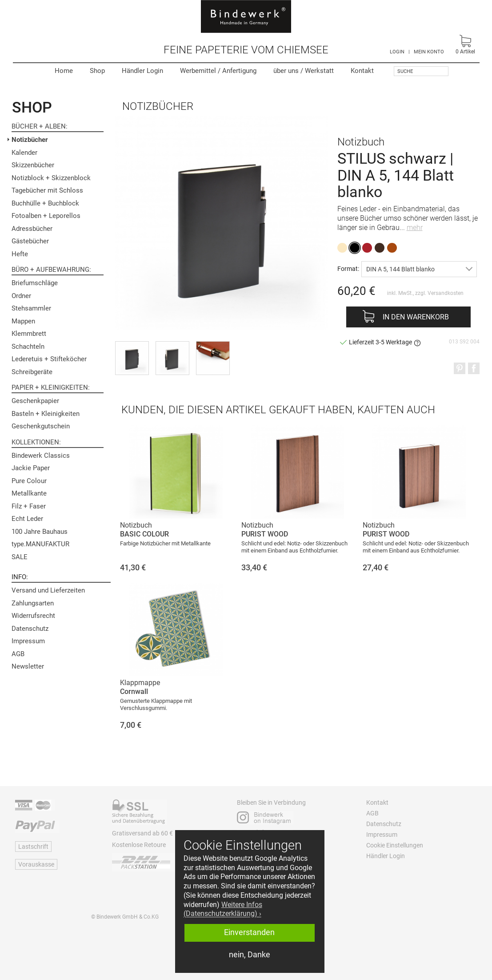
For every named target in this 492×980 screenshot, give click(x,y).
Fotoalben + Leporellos (46, 216)
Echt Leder (27, 519)
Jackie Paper (31, 468)
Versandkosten (446, 293)
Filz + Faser (29, 506)
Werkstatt (304, 71)
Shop (97, 71)
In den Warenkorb (416, 317)
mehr (415, 228)
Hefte (20, 254)
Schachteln (28, 347)
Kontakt (362, 71)
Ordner (21, 296)
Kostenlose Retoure (139, 845)
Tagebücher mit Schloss (47, 190)
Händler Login (142, 71)
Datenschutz (30, 629)
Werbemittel (218, 71)
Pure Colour (29, 481)
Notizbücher (30, 140)
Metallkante (29, 493)
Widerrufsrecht (33, 616)
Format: (348, 268)
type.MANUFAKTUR (40, 544)
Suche (405, 71)
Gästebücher (30, 241)
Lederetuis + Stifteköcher (49, 359)
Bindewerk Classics (41, 456)
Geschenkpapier (35, 401)
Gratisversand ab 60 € (142, 833)
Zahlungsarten (33, 603)
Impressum (28, 641)
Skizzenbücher (33, 165)
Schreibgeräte (32, 372)
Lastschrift (33, 847)
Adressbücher (32, 229)
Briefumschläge (35, 283)
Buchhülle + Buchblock (45, 203)
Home (64, 71)
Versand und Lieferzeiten (48, 590)
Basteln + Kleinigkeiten (46, 414)
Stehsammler (31, 308)
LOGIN (397, 52)
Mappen (23, 321)
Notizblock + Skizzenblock (51, 178)
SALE (20, 557)
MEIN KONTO (429, 52)
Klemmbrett (29, 334)
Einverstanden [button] (249, 932)
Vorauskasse (36, 864)
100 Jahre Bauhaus (40, 532)
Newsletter (28, 666)
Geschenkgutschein (41, 426)
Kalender (24, 153)
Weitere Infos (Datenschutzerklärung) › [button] (223, 909)
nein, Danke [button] (250, 955)
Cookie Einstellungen (395, 845)
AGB (18, 654)
